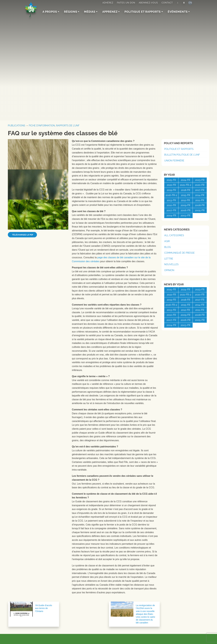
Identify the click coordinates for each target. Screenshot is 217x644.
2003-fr (185, 215)
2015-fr (186, 195)
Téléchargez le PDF (22, 235)
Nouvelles (171, 264)
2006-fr (186, 210)
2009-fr (185, 205)
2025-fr (171, 180)
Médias (90, 12)
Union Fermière (174, 161)
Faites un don (126, 3)
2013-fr (171, 200)
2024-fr (185, 180)
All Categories (174, 235)
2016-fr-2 (171, 195)
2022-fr (171, 185)
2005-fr (200, 210)
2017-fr (200, 190)
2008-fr (200, 205)
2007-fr (171, 210)
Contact (167, 3)
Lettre (169, 259)
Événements (178, 12)
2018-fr (186, 190)
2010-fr (171, 205)
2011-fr (200, 200)
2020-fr (200, 185)
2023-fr (200, 180)
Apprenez (110, 12)
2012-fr (185, 200)
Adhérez (108, 3)
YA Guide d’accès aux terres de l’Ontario (44, 608)
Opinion (169, 270)
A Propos (50, 12)
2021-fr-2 (186, 185)
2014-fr (200, 195)
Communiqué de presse (179, 253)
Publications (17, 126)
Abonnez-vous (148, 3)
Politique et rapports (143, 12)
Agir (167, 241)
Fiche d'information (42, 126)
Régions (71, 12)
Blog (167, 247)
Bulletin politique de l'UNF (182, 155)
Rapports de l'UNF (68, 126)
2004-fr (171, 215)
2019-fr (171, 190)
